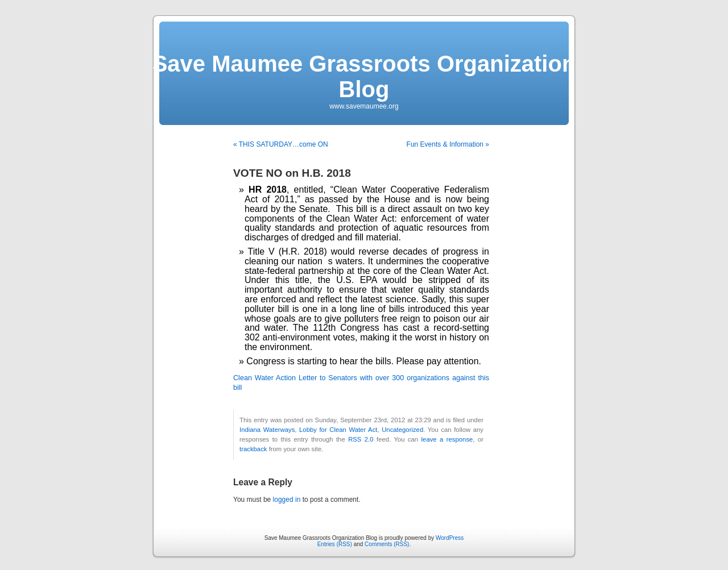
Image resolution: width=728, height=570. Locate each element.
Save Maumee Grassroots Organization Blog (364, 76)
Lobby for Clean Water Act (338, 430)
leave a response (447, 439)
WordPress (450, 538)
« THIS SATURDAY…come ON (281, 144)
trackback (253, 449)
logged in (287, 500)
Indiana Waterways (267, 430)
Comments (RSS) (387, 544)
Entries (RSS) (335, 544)
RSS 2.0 (361, 439)
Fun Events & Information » (448, 144)
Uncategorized (402, 430)
